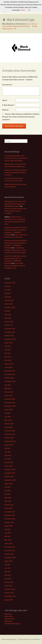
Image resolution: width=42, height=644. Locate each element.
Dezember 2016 (10, 519)
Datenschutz (9, 616)
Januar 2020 (8, 427)
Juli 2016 (7, 529)
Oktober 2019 (9, 438)
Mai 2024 (7, 293)
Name (5, 100)
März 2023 (8, 318)
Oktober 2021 (9, 378)
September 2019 (10, 441)
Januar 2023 (8, 325)
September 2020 (10, 406)
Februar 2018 (9, 505)
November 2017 (10, 515)
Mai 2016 (7, 536)
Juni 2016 (8, 533)
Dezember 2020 (10, 399)
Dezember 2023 (10, 307)
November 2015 (10, 550)
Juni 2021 (8, 385)
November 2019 (10, 434)
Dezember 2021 (10, 371)
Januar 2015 (8, 586)
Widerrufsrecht (10, 619)
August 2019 (9, 445)
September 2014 (10, 596)
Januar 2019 (8, 466)
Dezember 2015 (10, 547)
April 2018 (8, 498)
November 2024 (10, 283)
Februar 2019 (9, 462)
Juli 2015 (7, 565)
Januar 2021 (8, 395)
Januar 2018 (8, 508)
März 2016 (8, 540)
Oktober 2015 (9, 554)
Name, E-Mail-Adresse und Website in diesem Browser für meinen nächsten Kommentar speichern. (21, 117)
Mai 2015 (7, 572)
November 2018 (10, 473)
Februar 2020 (9, 424)
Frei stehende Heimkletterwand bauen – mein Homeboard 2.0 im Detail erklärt (15, 250)
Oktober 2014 (9, 593)
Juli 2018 (7, 487)
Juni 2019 (8, 452)
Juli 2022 (7, 346)
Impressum (8, 614)
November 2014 (10, 589)
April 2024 (8, 297)
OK (29, 10)
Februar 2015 (9, 582)
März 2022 (8, 360)
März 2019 (8, 459)
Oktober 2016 (9, 522)
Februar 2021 (9, 392)
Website (5, 110)
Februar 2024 (9, 300)
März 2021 (8, 388)
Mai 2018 (7, 494)
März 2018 (8, 501)
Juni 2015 (8, 568)
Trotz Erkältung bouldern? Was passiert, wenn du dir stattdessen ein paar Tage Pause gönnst (16, 158)
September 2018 (10, 480)
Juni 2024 (8, 290)
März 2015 (8, 579)
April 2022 (8, 357)
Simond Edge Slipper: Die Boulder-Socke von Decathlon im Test (15, 266)
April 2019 (8, 455)
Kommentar (8, 85)
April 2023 (8, 314)
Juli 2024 (7, 286)
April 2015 (8, 575)
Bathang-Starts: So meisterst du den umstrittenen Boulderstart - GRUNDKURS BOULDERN (15, 204)
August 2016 (9, 526)
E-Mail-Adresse (9, 105)
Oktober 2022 (9, 336)
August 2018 (9, 484)
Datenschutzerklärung (9, 639)
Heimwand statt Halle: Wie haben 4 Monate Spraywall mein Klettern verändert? (16, 172)
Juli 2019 (7, 448)
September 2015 (10, 558)
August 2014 (9, 600)
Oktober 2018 (9, 476)
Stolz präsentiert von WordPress (29, 639)
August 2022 (9, 343)
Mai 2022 (7, 353)
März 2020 (8, 420)
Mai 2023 (7, 311)
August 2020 (9, 410)
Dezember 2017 (10, 512)
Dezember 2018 (10, 469)
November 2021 (10, 374)
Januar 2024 (8, 304)
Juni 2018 (8, 491)
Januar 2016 (8, 543)
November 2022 (10, 332)
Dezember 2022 (10, 329)
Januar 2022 (8, 367)
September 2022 (10, 339)
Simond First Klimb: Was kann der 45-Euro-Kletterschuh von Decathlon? (16, 211)
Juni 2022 (8, 350)
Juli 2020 (7, 413)
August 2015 (9, 561)
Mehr (23, 10)
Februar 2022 (9, 364)
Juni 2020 (8, 417)
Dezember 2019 (10, 431)
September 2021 (10, 381)
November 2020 (10, 403)
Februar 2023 (9, 321)
